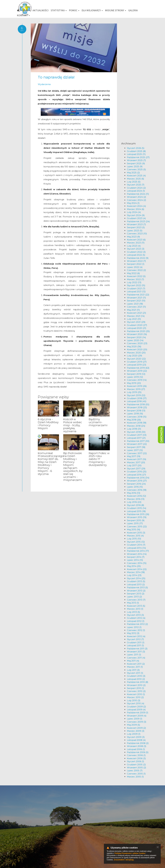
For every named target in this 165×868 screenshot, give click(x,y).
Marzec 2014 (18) (136, 572)
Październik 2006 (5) (138, 752)
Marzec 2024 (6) (136, 209)
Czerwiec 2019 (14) (137, 380)
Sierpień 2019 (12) (136, 374)
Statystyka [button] (59, 10)
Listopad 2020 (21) (137, 328)
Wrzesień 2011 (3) (136, 652)
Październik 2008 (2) (138, 743)
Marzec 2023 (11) (136, 243)
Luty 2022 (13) (134, 282)
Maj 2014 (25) (134, 566)
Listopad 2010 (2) (136, 679)
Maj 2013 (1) (133, 603)
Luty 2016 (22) (134, 502)
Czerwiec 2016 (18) (137, 490)
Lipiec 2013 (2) (134, 597)
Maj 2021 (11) (133, 310)
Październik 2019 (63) (138, 368)
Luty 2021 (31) (134, 319)
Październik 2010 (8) (138, 682)
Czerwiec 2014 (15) (137, 563)
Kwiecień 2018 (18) (137, 423)
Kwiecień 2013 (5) (136, 606)
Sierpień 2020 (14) (136, 337)
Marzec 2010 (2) (135, 697)
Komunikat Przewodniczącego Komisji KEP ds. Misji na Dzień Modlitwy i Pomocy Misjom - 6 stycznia (51, 464)
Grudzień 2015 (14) (137, 508)
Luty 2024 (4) (134, 212)
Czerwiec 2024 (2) (137, 200)
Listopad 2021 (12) (136, 291)
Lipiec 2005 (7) (135, 771)
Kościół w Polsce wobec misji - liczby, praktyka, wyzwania (73, 425)
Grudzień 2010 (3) (136, 676)
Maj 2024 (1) (133, 203)
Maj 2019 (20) (134, 383)
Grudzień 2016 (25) (137, 472)
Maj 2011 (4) (133, 661)
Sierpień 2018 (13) (136, 411)
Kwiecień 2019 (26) (137, 386)
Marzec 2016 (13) (136, 499)
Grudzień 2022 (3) (136, 252)
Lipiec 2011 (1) (134, 655)
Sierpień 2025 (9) (136, 163)
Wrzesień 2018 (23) (137, 407)
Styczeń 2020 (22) (136, 359)
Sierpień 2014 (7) (136, 557)
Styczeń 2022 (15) (136, 285)
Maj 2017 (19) (134, 456)
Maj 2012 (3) (133, 633)
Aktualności (41, 10)
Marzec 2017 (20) (136, 462)
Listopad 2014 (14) (136, 548)
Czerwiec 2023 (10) (137, 234)
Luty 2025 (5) (134, 182)
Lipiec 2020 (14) (135, 340)
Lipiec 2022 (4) (135, 267)
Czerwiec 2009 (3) (137, 722)
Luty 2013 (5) (134, 612)
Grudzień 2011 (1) (136, 642)
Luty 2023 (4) (134, 246)
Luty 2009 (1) (134, 734)
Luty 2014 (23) (134, 575)
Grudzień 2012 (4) (136, 618)
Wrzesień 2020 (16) (137, 334)
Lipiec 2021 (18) (135, 304)
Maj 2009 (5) (134, 725)
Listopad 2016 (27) (137, 475)
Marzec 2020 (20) (136, 353)
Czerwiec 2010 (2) (136, 691)
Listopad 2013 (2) (136, 584)
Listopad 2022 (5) (136, 255)
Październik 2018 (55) (138, 404)
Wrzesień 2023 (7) (136, 224)
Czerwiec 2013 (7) (136, 600)
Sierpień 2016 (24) (136, 484)
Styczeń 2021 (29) (136, 322)
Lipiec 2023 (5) (135, 231)
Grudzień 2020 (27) (137, 325)
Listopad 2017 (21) (136, 438)
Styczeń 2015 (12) (136, 542)
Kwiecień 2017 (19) (137, 459)
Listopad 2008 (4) (136, 740)
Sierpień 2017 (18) (136, 447)
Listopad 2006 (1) (136, 749)
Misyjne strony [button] (116, 10)
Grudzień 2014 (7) (136, 545)
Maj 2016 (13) (134, 493)
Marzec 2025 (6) (136, 179)
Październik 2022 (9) (138, 258)
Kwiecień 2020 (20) (137, 349)
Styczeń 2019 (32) (136, 395)
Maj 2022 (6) (133, 273)
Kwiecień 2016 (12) (137, 496)
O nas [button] (26, 10)
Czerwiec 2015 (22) (137, 527)
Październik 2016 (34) (138, 478)
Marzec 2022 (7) (136, 279)
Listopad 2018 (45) (137, 401)
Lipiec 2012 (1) (134, 627)
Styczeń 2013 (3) (135, 615)
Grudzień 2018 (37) (137, 398)
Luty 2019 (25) (134, 392)
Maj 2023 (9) (133, 237)
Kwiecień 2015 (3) (136, 533)
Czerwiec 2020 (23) (137, 343)
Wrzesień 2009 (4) (137, 716)
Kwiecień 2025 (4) (136, 176)
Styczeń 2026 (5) (136, 148)
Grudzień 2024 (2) (136, 188)
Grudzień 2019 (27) (137, 362)
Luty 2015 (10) (134, 539)
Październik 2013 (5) (137, 587)
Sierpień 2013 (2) (136, 594)
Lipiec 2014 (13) (135, 560)
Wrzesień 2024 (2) (137, 197)
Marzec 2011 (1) (135, 667)
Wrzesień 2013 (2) (136, 591)
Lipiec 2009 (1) (135, 719)
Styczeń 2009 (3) (136, 737)
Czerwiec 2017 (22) (137, 453)
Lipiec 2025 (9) (135, 166)
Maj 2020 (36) (134, 346)
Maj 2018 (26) (134, 420)
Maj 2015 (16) (134, 530)
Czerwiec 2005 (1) (136, 774)
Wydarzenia (44, 84)
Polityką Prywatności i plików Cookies (130, 853)
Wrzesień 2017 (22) (137, 444)
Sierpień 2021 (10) (136, 301)
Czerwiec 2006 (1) (136, 755)
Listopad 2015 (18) (136, 511)
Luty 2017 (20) (134, 465)
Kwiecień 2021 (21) (137, 313)
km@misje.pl (92, 837)
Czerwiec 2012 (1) (136, 630)
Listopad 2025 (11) (136, 154)
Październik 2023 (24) (138, 221)
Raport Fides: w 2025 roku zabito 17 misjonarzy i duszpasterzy (99, 459)
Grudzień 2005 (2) (136, 765)
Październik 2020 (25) (138, 331)
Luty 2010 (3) (134, 700)
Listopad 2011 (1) (135, 645)
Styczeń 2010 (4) (136, 703)
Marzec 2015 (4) (135, 536)
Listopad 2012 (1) (136, 621)
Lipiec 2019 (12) (135, 377)
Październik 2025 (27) (138, 157)
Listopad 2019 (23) (137, 365)
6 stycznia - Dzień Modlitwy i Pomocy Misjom (48, 424)
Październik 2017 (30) (138, 441)
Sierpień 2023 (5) (136, 227)
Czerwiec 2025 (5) (136, 169)
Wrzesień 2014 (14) (137, 554)
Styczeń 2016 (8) (136, 505)
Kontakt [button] (23, 15)
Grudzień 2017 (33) (137, 435)
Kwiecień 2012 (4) (136, 636)
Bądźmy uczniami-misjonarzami (98, 422)
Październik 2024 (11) (138, 194)
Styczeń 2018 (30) (136, 432)
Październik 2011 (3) (137, 649)
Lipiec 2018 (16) (135, 414)
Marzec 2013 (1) (135, 609)
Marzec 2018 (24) (136, 426)
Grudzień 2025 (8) (136, 151)
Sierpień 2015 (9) (136, 520)
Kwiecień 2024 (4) (136, 206)
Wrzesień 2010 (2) (136, 685)
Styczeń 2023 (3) (136, 249)
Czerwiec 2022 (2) (136, 270)
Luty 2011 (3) (133, 670)
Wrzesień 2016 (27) (137, 481)
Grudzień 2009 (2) (136, 707)
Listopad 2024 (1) (136, 191)
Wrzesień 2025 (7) (136, 160)
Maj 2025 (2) (133, 173)
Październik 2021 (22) (138, 295)
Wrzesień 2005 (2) (137, 768)
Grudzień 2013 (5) (136, 581)
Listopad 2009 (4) (136, 710)
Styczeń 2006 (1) (136, 761)
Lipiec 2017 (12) (135, 450)
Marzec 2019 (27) (136, 389)
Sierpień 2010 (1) (136, 688)
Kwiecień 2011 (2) (136, 664)
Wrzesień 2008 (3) (137, 746)
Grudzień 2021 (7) (136, 289)
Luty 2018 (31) (134, 429)
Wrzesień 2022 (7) (136, 261)
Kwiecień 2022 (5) (136, 276)
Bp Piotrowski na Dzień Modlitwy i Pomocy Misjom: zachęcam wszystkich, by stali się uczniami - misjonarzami (73, 467)
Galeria (133, 10)
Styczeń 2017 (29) (136, 469)
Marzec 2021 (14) (136, 316)
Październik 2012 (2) (137, 624)
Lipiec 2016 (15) (135, 487)
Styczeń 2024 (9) (136, 215)
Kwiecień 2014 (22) (137, 569)
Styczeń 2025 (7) (136, 185)
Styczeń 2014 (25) (136, 578)
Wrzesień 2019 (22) (137, 371)
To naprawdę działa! (56, 77)
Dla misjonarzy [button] (92, 10)
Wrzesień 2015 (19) (137, 517)
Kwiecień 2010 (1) (136, 694)
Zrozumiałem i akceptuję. (124, 860)
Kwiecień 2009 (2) (136, 728)
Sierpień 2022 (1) (136, 264)
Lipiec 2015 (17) (135, 523)
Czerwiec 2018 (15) (137, 417)
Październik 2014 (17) (138, 551)
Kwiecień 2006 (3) (136, 758)
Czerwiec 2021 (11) (136, 307)
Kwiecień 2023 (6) (136, 240)
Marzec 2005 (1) (135, 777)
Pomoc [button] (74, 10)
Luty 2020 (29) (135, 356)
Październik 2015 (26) (138, 514)
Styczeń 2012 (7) (135, 639)
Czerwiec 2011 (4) (136, 658)
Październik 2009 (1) (138, 713)
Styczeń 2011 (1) (135, 673)
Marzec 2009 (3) (136, 731)
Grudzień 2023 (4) (136, 218)
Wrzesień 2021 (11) (136, 298)
